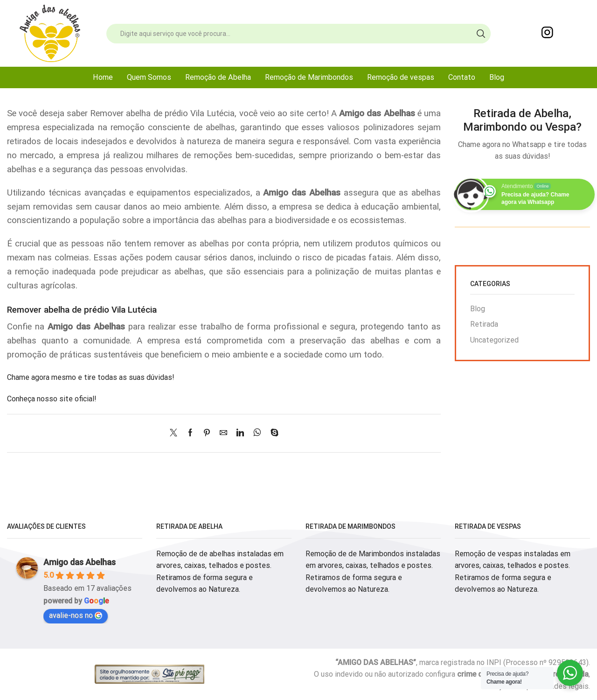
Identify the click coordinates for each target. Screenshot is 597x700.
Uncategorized (494, 340)
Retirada (484, 324)
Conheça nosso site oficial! (52, 399)
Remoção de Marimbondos (309, 77)
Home (103, 77)
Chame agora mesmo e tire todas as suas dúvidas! (91, 377)
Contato (462, 77)
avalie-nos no (76, 615)
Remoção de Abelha (218, 77)
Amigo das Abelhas (80, 562)
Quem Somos (149, 77)
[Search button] (481, 34)
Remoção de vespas (401, 77)
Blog (497, 77)
